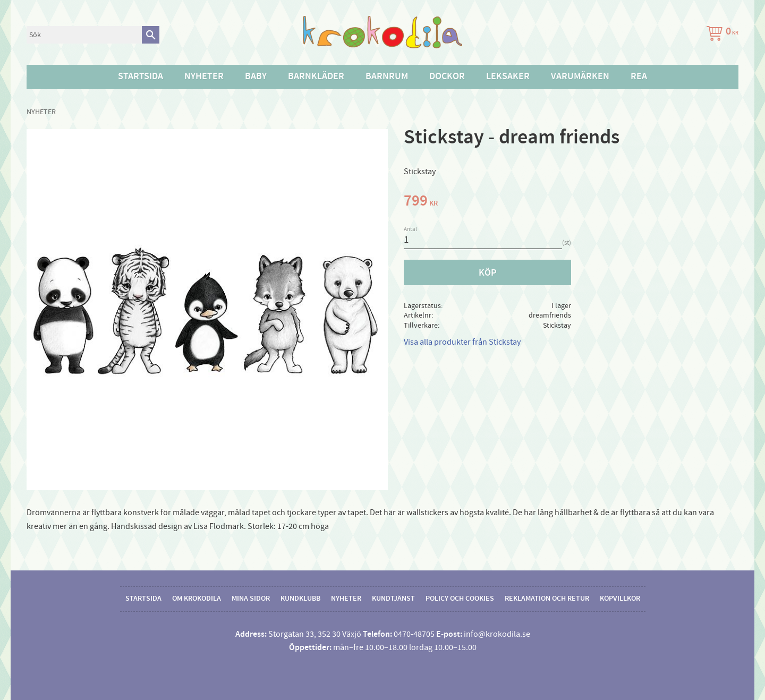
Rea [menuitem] (639, 76)
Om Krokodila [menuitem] (197, 599)
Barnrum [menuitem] (387, 76)
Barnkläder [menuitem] (316, 76)
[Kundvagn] (720, 35)
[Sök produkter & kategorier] (84, 35)
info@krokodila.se (497, 634)
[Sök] (151, 35)
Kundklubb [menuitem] (300, 599)
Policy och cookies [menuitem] (460, 599)
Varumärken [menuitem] (580, 76)
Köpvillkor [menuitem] (620, 599)
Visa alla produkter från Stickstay (462, 342)
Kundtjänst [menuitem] (393, 599)
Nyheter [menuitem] (204, 76)
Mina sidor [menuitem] (251, 599)
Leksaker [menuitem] (508, 76)
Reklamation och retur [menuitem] (547, 599)
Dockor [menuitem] (447, 76)
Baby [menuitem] (256, 76)
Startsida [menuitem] (141, 76)
